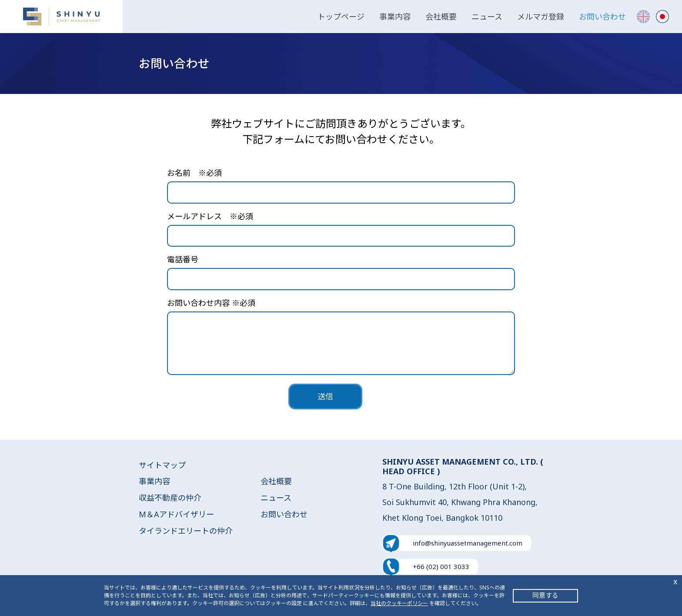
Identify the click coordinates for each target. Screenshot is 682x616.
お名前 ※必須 (194, 173)
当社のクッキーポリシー (399, 603)
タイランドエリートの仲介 (186, 531)
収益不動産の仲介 (170, 498)
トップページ (341, 17)
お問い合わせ (602, 17)
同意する (545, 595)
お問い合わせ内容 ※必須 (211, 303)
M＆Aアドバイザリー (176, 514)
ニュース (487, 17)
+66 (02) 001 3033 (441, 566)
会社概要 (441, 17)
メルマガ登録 (541, 17)
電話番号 (183, 259)
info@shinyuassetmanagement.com (468, 543)
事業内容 (395, 17)
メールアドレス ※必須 (210, 216)
